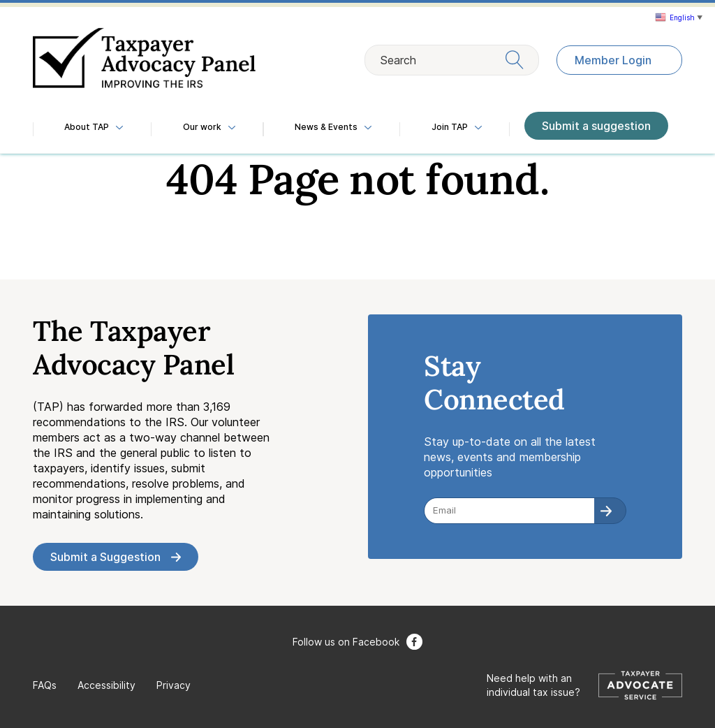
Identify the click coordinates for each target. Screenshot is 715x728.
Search (452, 60)
